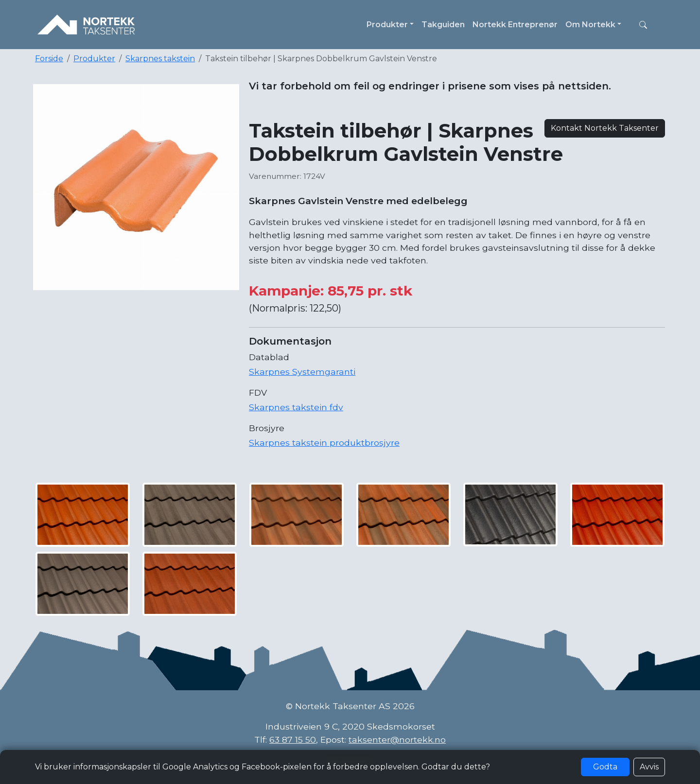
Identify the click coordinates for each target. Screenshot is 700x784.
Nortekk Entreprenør (515, 25)
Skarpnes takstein (160, 59)
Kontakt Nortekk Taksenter (605, 128)
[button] (643, 25)
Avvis (649, 767)
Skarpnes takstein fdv (296, 407)
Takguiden (443, 25)
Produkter (94, 59)
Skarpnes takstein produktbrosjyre (324, 443)
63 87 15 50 (293, 740)
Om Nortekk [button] (590, 25)
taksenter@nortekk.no (397, 740)
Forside (49, 59)
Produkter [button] (387, 25)
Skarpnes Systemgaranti (302, 372)
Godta (605, 767)
